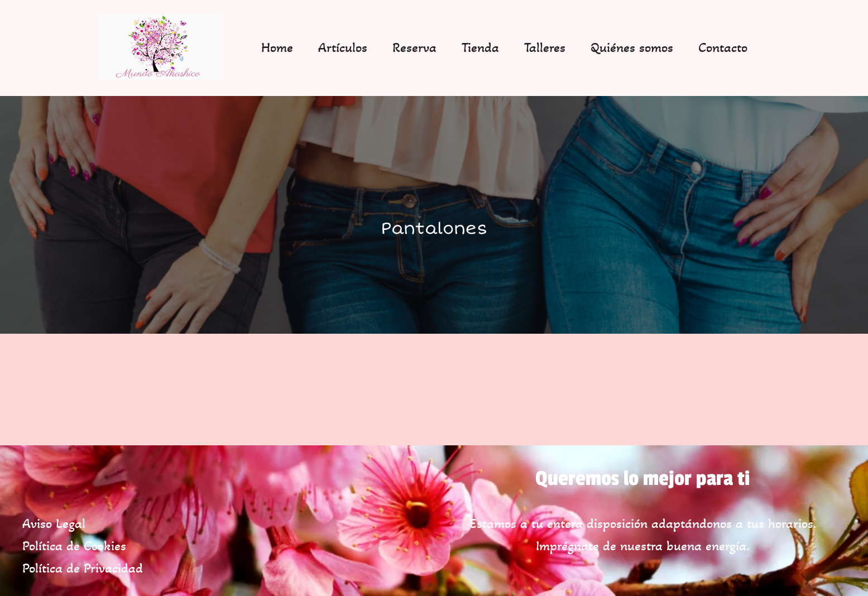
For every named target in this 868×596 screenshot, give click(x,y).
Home (277, 47)
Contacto (723, 47)
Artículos (343, 47)
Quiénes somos (632, 47)
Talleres (545, 47)
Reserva (414, 47)
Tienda (480, 47)
